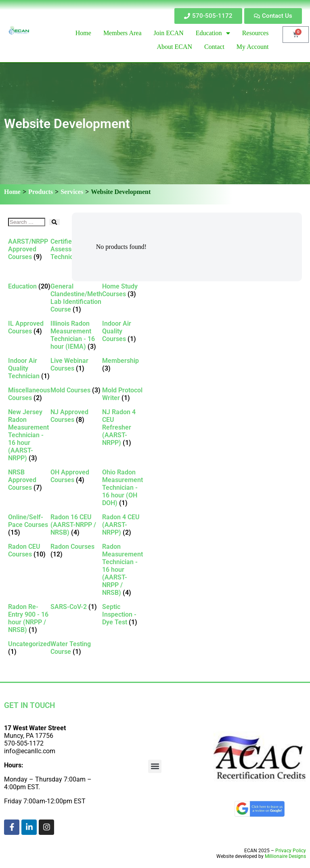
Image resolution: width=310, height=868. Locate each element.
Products (41, 192)
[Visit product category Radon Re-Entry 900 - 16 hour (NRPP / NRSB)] (29, 618)
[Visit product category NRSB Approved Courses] (29, 480)
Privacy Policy (291, 851)
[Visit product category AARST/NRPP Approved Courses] (29, 249)
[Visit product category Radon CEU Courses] (29, 550)
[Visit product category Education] (29, 286)
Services (72, 192)
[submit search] (54, 222)
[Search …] (27, 222)
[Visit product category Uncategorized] (29, 648)
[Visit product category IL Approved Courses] (29, 327)
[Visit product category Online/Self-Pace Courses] (29, 525)
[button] (155, 766)
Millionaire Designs (285, 856)
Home (12, 192)
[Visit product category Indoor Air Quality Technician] (29, 368)
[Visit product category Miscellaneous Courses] (29, 394)
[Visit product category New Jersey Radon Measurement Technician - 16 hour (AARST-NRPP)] (29, 435)
